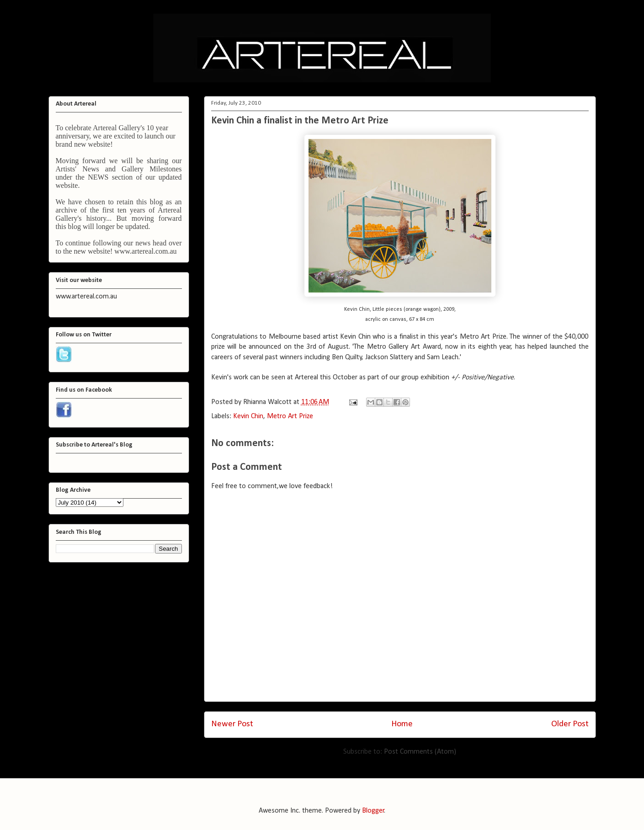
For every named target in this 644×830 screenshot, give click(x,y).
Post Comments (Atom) (420, 752)
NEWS (98, 177)
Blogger (373, 811)
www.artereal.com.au (145, 251)
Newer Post (232, 724)
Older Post (570, 724)
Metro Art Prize (290, 416)
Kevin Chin (248, 416)
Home (402, 724)
